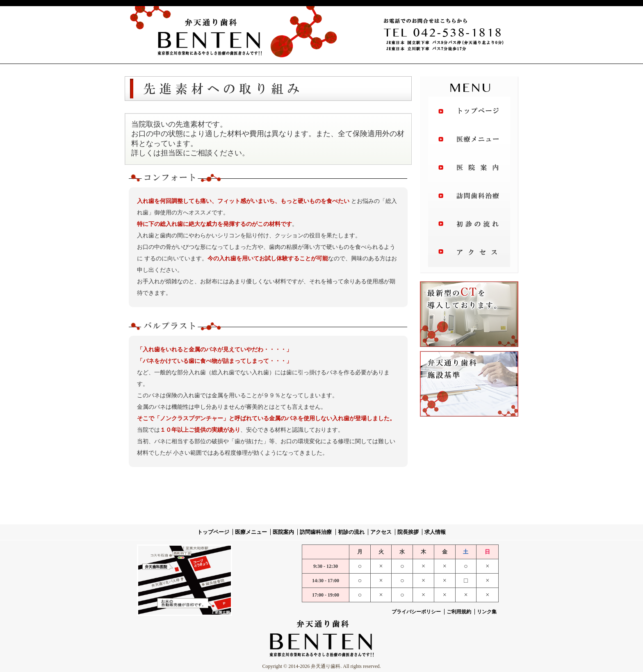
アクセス (469, 255)
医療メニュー (251, 532)
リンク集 (487, 612)
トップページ (469, 111)
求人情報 (435, 532)
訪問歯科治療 (469, 197)
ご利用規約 (459, 612)
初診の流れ (469, 226)
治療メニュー (469, 140)
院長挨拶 (408, 532)
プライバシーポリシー (416, 612)
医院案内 (469, 169)
